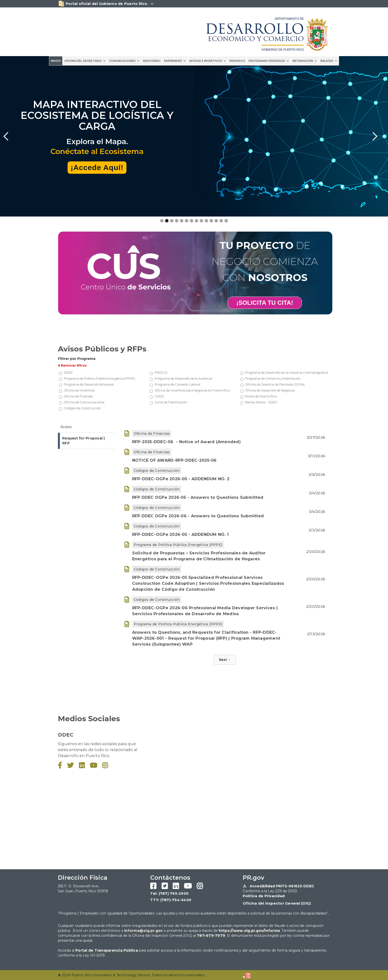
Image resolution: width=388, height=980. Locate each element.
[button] (85, 61)
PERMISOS (237, 61)
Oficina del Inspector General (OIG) (277, 903)
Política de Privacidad (264, 896)
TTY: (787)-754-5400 (171, 900)
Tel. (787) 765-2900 (169, 893)
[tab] (86, 427)
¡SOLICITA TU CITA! (265, 303)
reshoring (152, 61)
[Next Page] (225, 660)
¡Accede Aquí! (97, 167)
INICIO (56, 61)
